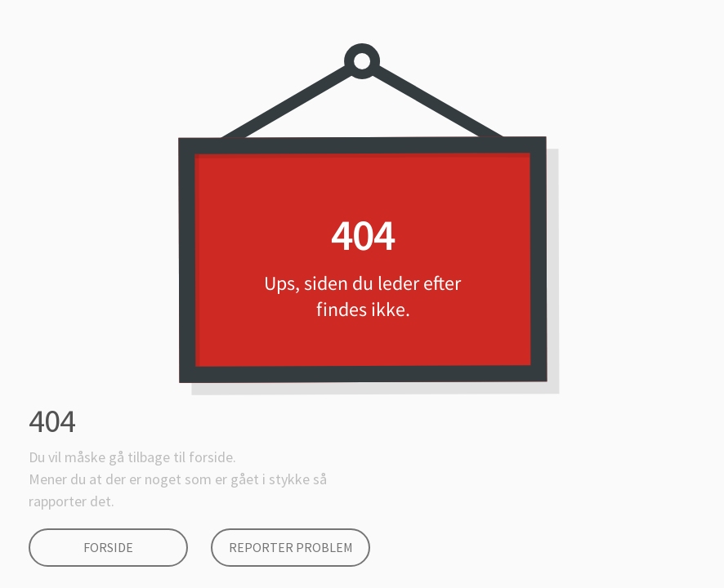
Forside (81, 547)
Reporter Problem (282, 547)
